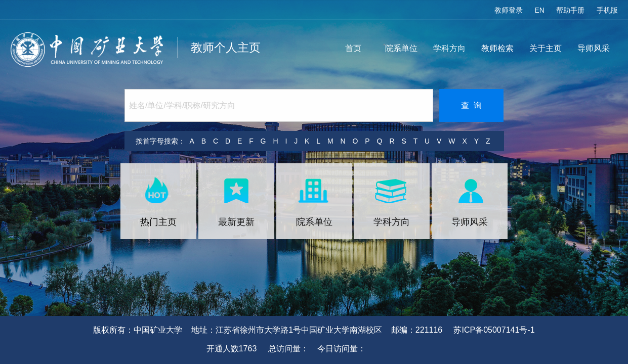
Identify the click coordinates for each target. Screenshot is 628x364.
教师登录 (509, 10)
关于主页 (546, 48)
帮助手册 (570, 10)
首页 (353, 48)
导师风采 (594, 48)
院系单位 (401, 48)
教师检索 (497, 48)
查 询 (471, 105)
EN (539, 10)
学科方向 (449, 48)
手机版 (607, 10)
